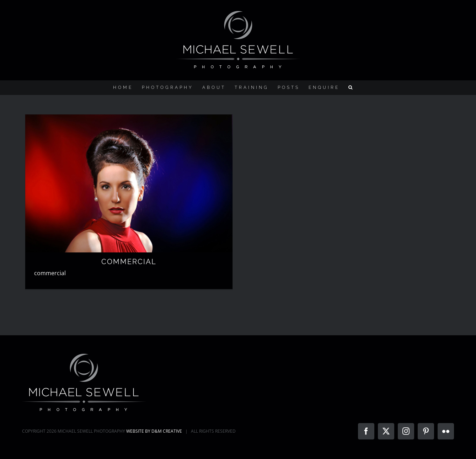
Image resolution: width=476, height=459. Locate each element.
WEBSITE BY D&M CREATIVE (154, 431)
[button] (351, 87)
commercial (50, 273)
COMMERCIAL (129, 262)
